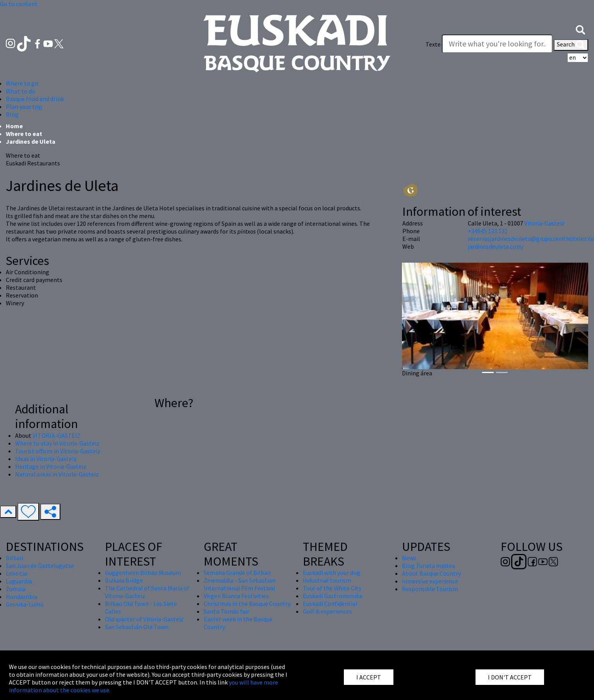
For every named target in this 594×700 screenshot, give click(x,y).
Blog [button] (12, 114)
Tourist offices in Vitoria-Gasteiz (58, 451)
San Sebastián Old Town (137, 627)
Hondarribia (22, 597)
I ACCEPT (369, 677)
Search (571, 45)
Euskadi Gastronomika (333, 596)
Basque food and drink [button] (35, 99)
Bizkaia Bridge (124, 580)
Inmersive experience (430, 581)
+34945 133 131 (488, 231)
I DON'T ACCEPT (510, 677)
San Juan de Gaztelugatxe (40, 566)
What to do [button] (21, 91)
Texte (433, 44)
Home (14, 126)
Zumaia (16, 589)
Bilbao (15, 558)
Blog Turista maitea (428, 566)
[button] (580, 29)
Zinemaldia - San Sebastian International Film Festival (239, 584)
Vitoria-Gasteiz (544, 223)
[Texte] (497, 44)
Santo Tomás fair (227, 611)
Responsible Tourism (430, 589)
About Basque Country (431, 573)
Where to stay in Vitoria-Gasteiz (57, 443)
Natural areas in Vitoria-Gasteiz (57, 474)
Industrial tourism (327, 580)
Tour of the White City (332, 588)
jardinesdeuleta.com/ (496, 246)
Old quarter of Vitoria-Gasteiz (144, 619)
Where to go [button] (22, 83)
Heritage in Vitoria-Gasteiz (51, 466)
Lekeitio (17, 573)
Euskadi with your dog (331, 573)
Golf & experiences (327, 611)
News (409, 558)
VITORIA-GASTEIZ (57, 435)
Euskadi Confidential (330, 604)
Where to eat (24, 134)
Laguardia (19, 581)
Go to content (19, 4)
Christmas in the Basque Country (247, 604)
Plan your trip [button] (24, 107)
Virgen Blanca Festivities (236, 596)
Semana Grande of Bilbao (237, 573)
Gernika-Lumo (25, 604)
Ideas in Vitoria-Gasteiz (46, 459)
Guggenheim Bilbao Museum (143, 573)
